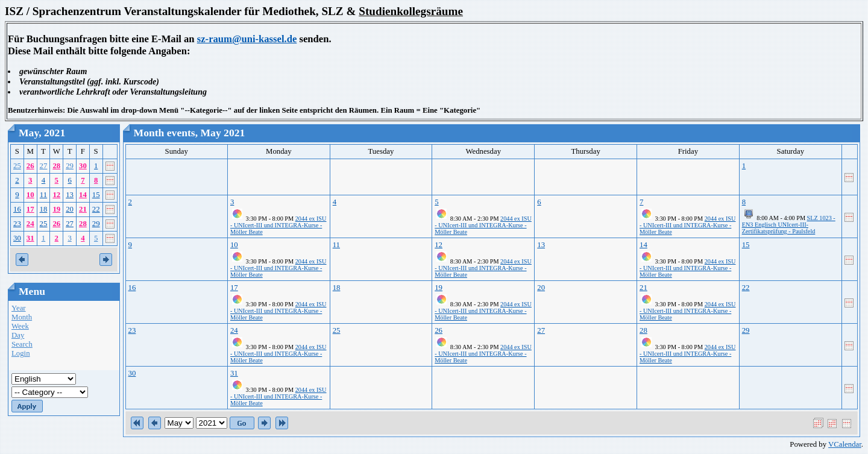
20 (70, 209)
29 (70, 166)
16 (17, 209)
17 (30, 209)
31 (30, 238)
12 (56, 195)
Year (19, 308)
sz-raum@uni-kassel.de (247, 39)
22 (96, 209)
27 (44, 166)
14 (83, 195)
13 (70, 195)
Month (22, 317)
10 (30, 195)
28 (56, 166)
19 (56, 209)
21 (83, 209)
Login (21, 353)
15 (96, 195)
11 (43, 195)
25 (17, 166)
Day (18, 335)
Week (20, 326)
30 (83, 166)
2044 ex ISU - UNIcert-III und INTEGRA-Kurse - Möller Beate (278, 225)
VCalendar (845, 444)
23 (17, 224)
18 (44, 209)
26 (30, 166)
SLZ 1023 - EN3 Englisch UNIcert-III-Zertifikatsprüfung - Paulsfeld (789, 225)
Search (22, 344)
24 (30, 224)
